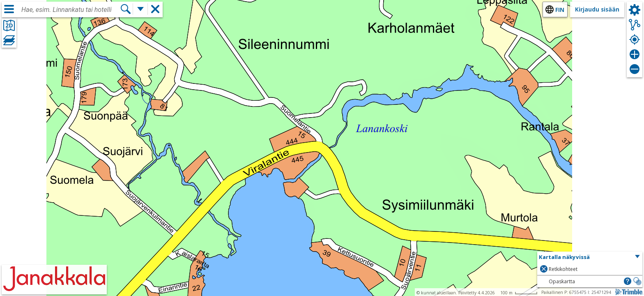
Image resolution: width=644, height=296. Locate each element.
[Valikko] (9, 9)
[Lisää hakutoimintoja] (140, 9)
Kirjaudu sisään (597, 9)
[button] (590, 257)
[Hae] (126, 9)
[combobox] (71, 10)
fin (560, 10)
